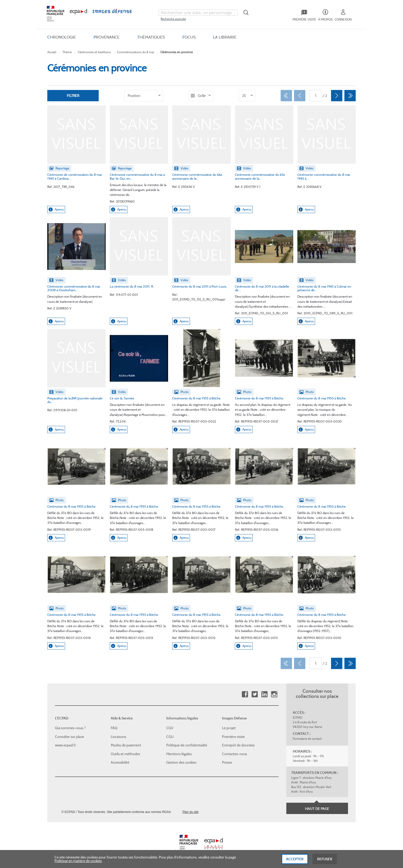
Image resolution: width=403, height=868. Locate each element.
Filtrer (73, 96)
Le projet (229, 728)
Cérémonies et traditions (94, 52)
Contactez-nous (235, 754)
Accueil (52, 52)
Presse (227, 762)
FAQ (114, 728)
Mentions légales (179, 754)
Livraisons (118, 737)
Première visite (233, 737)
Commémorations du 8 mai (136, 52)
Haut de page (317, 809)
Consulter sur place (70, 737)
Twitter (255, 694)
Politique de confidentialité (187, 745)
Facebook (245, 694)
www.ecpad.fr (66, 745)
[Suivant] (337, 96)
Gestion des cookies (181, 762)
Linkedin (264, 694)
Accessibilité (120, 762)
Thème (67, 52)
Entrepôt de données (238, 745)
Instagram (274, 694)
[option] (144, 96)
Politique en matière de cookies (78, 863)
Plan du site (191, 812)
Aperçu (56, 209)
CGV (170, 728)
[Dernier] (350, 96)
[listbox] (144, 96)
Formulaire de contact (307, 739)
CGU (170, 737)
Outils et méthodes (125, 754)
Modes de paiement (126, 745)
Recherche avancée (173, 19)
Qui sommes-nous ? (70, 728)
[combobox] (198, 13)
